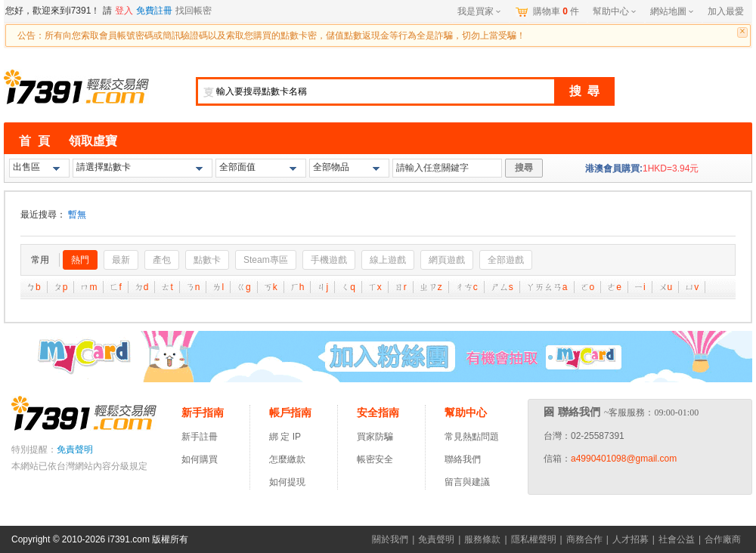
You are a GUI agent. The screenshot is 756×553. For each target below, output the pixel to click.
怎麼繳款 (287, 459)
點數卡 (207, 260)
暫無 (77, 215)
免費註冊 (154, 11)
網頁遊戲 (447, 260)
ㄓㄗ (431, 287)
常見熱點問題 (472, 437)
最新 (121, 260)
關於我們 (390, 539)
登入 (124, 11)
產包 (162, 260)
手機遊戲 (329, 260)
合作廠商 (723, 539)
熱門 (80, 260)
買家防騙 (375, 437)
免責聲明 (75, 450)
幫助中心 (614, 11)
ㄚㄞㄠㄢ (547, 287)
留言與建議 (467, 482)
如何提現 (287, 482)
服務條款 (482, 539)
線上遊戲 (388, 260)
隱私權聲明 (534, 539)
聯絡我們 (463, 459)
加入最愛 (726, 11)
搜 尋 (585, 91)
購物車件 (556, 11)
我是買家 (479, 11)
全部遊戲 (506, 260)
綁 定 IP (287, 437)
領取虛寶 (93, 141)
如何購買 (200, 459)
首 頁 (34, 141)
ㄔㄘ (466, 287)
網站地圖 (672, 11)
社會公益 (677, 539)
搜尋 (524, 168)
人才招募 (631, 539)
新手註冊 (200, 437)
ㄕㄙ (502, 287)
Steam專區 (266, 260)
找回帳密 (194, 11)
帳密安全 (375, 459)
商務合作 (584, 539)
